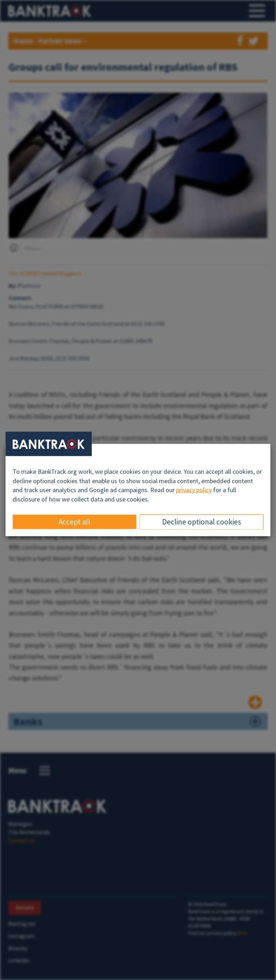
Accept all (74, 521)
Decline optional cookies (202, 521)
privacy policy (194, 490)
